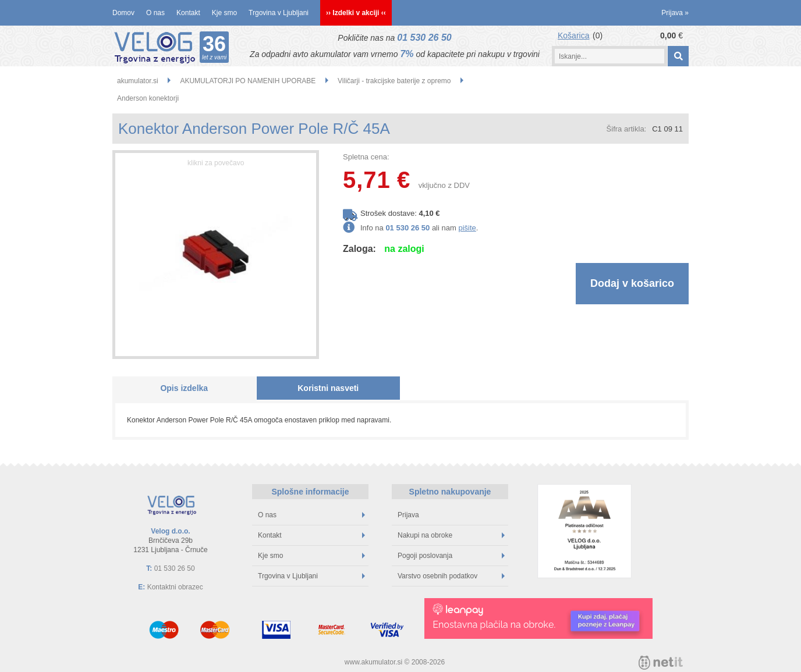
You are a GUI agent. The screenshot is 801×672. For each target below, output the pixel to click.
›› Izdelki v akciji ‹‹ (356, 13)
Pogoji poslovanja (451, 556)
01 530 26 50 (424, 38)
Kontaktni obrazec (175, 587)
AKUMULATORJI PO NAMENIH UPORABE (248, 81)
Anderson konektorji (148, 98)
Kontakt (188, 13)
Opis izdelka (184, 388)
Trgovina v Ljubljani (279, 13)
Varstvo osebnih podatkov (451, 576)
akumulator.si (138, 81)
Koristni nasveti (328, 388)
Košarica (573, 35)
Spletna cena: (366, 157)
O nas (155, 13)
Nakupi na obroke (451, 535)
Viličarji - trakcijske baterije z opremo (394, 81)
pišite (467, 228)
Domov (123, 13)
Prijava (675, 13)
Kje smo (224, 13)
